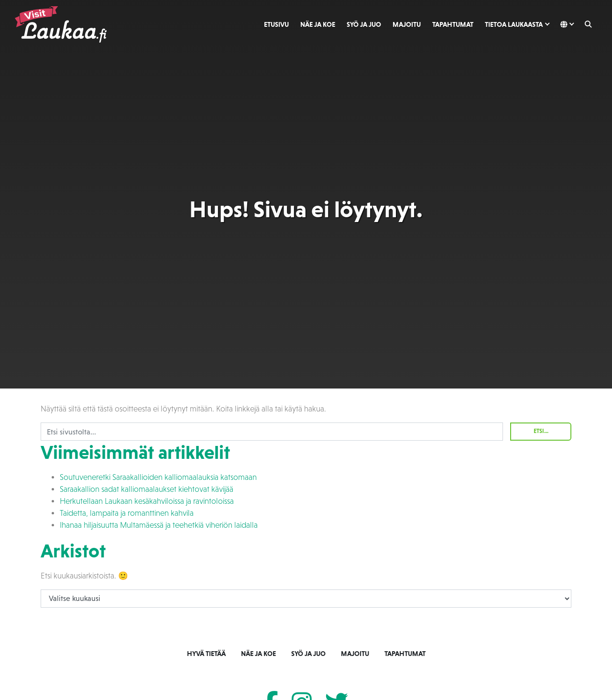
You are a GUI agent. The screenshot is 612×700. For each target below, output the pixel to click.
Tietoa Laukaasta (514, 24)
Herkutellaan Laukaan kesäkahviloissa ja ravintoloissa (147, 501)
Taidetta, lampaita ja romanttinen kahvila (127, 513)
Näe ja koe (318, 24)
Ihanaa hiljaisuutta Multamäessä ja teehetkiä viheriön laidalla (159, 525)
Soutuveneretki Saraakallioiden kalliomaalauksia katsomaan (158, 477)
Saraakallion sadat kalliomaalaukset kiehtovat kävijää (147, 489)
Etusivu (276, 24)
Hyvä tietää (206, 654)
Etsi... (541, 431)
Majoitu (407, 24)
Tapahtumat (453, 24)
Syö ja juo (364, 24)
